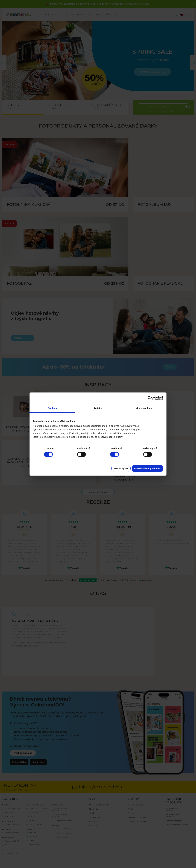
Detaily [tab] (98, 408)
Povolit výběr (121, 468)
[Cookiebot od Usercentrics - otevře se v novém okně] (150, 398)
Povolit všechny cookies (147, 468)
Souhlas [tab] (52, 408)
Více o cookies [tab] (144, 408)
